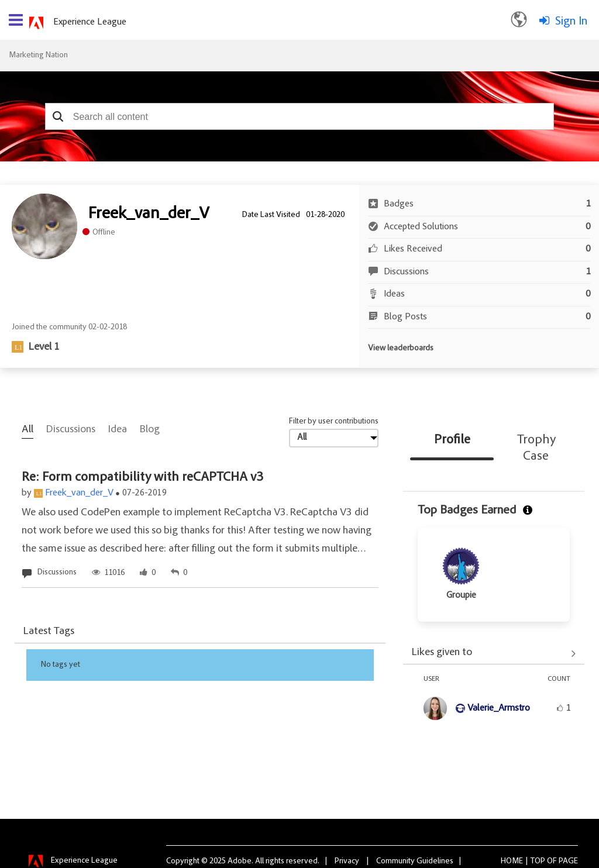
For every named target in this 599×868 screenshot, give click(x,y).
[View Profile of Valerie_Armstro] (499, 708)
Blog (150, 430)
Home (512, 862)
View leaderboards (401, 349)
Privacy (347, 862)
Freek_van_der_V (79, 493)
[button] (58, 116)
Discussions (71, 430)
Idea (118, 430)
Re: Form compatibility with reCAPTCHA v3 (142, 478)
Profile (452, 440)
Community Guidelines (415, 862)
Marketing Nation (38, 56)
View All (494, 654)
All (27, 430)
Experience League (90, 22)
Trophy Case (536, 449)
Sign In (571, 22)
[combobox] (299, 116)
